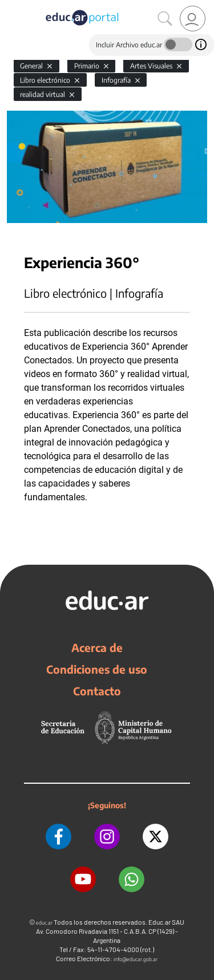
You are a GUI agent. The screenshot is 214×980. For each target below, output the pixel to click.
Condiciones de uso (97, 669)
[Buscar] (165, 19)
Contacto (97, 691)
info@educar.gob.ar (136, 959)
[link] (193, 19)
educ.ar (44, 923)
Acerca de (97, 647)
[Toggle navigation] (10, 6)
